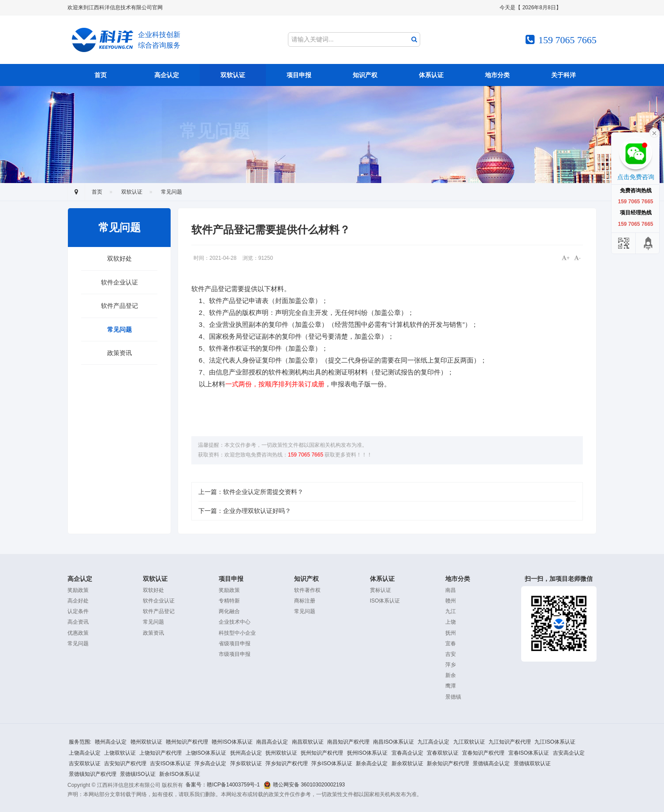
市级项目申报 (235, 654)
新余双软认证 (407, 763)
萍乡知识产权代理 (287, 763)
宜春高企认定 (407, 753)
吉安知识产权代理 (125, 763)
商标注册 (305, 601)
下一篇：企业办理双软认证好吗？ (245, 511)
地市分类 (497, 75)
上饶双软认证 (120, 753)
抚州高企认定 (246, 753)
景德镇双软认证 (532, 763)
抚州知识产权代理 (322, 753)
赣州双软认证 (146, 742)
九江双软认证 (469, 742)
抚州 (451, 633)
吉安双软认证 (85, 763)
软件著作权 (307, 590)
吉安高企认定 (569, 753)
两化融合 (229, 611)
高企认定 (167, 75)
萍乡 (451, 665)
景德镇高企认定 (491, 763)
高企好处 (78, 601)
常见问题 (172, 192)
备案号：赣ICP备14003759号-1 (223, 785)
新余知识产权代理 (448, 763)
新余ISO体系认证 (180, 774)
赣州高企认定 (111, 742)
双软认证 (233, 75)
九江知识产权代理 (510, 742)
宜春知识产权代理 (483, 753)
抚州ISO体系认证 (367, 753)
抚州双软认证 (281, 753)
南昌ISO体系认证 (394, 742)
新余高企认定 (372, 763)
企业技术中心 (235, 622)
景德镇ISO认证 (138, 774)
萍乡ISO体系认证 (332, 763)
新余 (451, 675)
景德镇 (453, 697)
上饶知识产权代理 (160, 753)
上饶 (451, 622)
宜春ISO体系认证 (529, 753)
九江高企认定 (433, 742)
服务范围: (80, 742)
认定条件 (78, 611)
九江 (451, 611)
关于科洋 (563, 75)
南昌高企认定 (272, 742)
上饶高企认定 (85, 753)
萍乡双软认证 (246, 763)
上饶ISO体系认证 (206, 753)
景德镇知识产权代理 (93, 774)
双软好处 (119, 258)
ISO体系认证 (385, 601)
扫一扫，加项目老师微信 (559, 618)
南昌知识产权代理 (348, 742)
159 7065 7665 (306, 455)
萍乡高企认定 (210, 763)
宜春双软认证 (443, 753)
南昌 (451, 590)
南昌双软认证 (308, 742)
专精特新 (229, 601)
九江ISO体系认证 (555, 742)
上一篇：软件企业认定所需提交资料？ (251, 492)
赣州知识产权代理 (187, 742)
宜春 (451, 644)
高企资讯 (78, 622)
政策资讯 (119, 353)
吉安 (451, 654)
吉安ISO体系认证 (170, 763)
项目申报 (299, 75)
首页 (101, 75)
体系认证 (431, 75)
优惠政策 (78, 633)
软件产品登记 (119, 306)
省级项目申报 (235, 644)
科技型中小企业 (237, 633)
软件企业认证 (119, 282)
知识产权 (365, 75)
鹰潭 (451, 686)
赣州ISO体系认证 (232, 742)
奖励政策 (78, 590)
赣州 (451, 601)
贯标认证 (380, 590)
